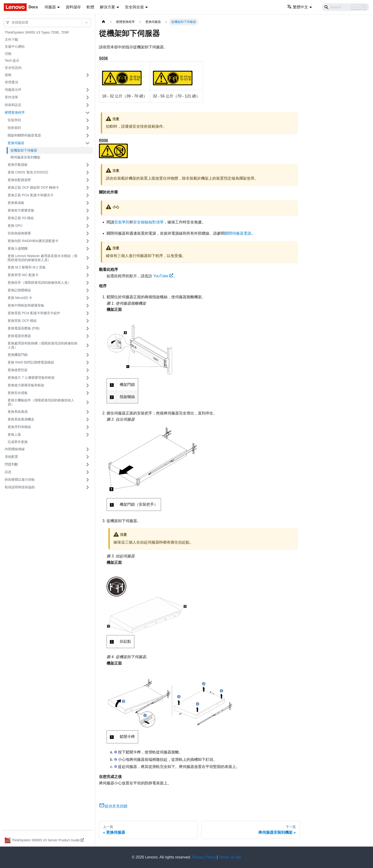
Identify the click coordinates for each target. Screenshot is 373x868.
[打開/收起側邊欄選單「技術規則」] (88, 128)
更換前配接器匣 (19, 180)
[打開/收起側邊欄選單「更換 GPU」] (88, 226)
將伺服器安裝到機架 (25, 157)
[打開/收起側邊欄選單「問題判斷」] (88, 464)
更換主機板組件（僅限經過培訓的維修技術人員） (41, 402)
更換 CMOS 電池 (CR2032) (28, 172)
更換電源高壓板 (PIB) (24, 328)
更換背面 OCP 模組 (22, 321)
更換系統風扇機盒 (21, 419)
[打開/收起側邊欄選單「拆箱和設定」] (88, 105)
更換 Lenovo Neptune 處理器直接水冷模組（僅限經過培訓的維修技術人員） (42, 258)
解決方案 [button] (108, 7)
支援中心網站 (15, 46)
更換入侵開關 (18, 248)
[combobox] (12, 23)
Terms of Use (230, 857)
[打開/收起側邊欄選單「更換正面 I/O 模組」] (88, 218)
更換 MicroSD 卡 (20, 298)
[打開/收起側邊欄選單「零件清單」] (88, 97)
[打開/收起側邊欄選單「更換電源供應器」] (88, 336)
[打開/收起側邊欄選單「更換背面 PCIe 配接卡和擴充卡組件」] (88, 313)
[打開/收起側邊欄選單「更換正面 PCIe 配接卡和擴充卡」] (88, 195)
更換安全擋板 (18, 393)
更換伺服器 (16, 143)
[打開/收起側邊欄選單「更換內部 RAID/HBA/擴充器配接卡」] (88, 241)
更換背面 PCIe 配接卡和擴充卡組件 (34, 313)
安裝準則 (14, 120)
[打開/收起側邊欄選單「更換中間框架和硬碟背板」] (88, 306)
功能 (8, 54)
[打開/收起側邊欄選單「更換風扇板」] (88, 203)
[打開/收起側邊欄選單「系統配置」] (88, 457)
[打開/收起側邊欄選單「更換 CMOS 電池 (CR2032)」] (88, 172)
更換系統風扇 (18, 412)
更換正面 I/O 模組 (21, 218)
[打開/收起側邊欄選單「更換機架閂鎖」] (88, 355)
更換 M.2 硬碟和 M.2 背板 (27, 267)
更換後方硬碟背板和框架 (26, 385)
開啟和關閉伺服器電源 (24, 135)
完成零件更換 (18, 442)
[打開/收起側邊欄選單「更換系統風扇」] (88, 412)
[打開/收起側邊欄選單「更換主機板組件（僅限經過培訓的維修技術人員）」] (88, 402)
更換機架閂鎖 (18, 355)
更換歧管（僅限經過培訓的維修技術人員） (39, 283)
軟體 (90, 7)
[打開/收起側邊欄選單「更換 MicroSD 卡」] (88, 298)
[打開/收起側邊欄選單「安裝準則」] (88, 120)
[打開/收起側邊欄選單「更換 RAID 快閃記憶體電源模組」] (88, 363)
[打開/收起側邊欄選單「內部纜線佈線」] (88, 449)
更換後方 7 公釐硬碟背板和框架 (31, 378)
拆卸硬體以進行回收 (20, 479)
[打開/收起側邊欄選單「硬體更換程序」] (88, 113)
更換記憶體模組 (19, 290)
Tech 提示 (12, 61)
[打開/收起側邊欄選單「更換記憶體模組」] (88, 290)
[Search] (345, 7)
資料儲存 (73, 7)
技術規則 (14, 128)
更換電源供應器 (19, 336)
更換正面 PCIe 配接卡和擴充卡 (31, 195)
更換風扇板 (16, 203)
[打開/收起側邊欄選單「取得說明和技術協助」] (88, 487)
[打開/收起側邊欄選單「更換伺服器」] (88, 143)
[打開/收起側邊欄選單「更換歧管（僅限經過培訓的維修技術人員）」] (88, 283)
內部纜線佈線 (15, 449)
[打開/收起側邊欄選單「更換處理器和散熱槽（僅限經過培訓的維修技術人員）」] (88, 346)
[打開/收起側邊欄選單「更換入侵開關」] (88, 249)
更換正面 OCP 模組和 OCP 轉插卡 (33, 187)
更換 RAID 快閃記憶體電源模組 (31, 362)
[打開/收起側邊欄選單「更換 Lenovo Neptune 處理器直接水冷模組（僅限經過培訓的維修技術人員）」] (88, 258)
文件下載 (11, 40)
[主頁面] (103, 22)
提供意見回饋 (113, 806)
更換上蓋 (14, 434)
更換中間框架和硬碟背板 (26, 305)
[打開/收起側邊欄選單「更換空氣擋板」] (88, 165)
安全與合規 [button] (134, 7)
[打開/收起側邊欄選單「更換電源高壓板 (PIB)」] (88, 328)
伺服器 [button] (50, 7)
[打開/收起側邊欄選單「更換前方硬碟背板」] (88, 211)
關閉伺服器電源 (238, 233)
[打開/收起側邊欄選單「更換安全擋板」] (88, 393)
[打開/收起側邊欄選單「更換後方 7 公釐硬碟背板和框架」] (88, 378)
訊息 (8, 472)
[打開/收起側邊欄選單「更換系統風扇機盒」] (88, 419)
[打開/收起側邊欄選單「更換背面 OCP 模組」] (88, 321)
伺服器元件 (13, 90)
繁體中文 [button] (297, 7)
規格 (8, 75)
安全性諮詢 (13, 68)
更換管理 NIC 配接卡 (23, 275)
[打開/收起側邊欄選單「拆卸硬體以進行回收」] (88, 480)
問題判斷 (11, 464)
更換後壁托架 (18, 370)
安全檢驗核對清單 (148, 222)
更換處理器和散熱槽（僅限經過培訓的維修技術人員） (43, 345)
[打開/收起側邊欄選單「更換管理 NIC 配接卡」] (88, 275)
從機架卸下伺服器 (24, 150)
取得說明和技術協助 (20, 487)
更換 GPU (15, 226)
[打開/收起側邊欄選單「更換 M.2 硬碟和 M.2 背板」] (88, 267)
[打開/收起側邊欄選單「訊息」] (88, 472)
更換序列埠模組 (19, 427)
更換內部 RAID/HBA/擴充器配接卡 (33, 241)
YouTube (163, 276)
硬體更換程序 (15, 112)
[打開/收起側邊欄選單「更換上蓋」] (88, 435)
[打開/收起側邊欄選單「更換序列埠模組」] (88, 427)
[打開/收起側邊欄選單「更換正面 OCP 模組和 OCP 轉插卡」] (88, 188)
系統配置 (11, 457)
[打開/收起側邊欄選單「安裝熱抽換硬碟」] (88, 233)
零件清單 (11, 97)
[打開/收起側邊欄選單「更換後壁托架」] (88, 370)
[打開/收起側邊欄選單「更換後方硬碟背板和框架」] (88, 385)
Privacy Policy (204, 857)
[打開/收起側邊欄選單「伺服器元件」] (88, 90)
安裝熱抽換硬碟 (19, 233)
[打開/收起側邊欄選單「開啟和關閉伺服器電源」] (88, 136)
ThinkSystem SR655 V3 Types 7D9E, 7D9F (37, 32)
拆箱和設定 (13, 105)
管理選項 (11, 82)
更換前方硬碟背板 (21, 210)
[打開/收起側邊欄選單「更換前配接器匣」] (88, 180)
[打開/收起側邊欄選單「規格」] (88, 75)
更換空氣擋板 (18, 165)
